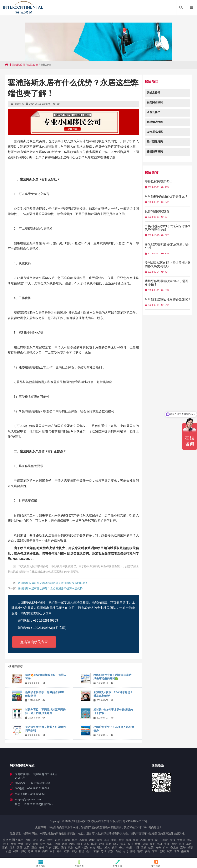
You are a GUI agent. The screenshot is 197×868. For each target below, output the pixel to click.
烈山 (57, 844)
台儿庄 (174, 848)
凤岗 (21, 840)
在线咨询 (79, 863)
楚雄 (104, 851)
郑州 (101, 844)
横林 (138, 844)
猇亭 (114, 848)
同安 (28, 844)
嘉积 (5, 848)
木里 (65, 844)
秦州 (60, 851)
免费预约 (118, 863)
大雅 (172, 840)
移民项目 (41, 863)
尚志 (49, 848)
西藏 (118, 851)
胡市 (140, 851)
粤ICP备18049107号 (135, 821)
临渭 (78, 848)
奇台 (38, 851)
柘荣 (96, 851)
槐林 (72, 844)
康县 (12, 848)
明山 (100, 848)
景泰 (109, 844)
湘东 (87, 844)
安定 (122, 848)
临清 (182, 844)
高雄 (129, 840)
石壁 (8, 851)
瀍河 (107, 840)
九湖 (160, 844)
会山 (89, 851)
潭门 (63, 848)
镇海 (85, 848)
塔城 (162, 851)
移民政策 (33, 65)
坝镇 (23, 851)
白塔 (45, 851)
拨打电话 (156, 863)
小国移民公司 (15, 65)
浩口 (50, 844)
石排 (143, 840)
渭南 (34, 848)
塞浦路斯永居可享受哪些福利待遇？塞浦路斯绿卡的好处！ (53, 583)
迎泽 (35, 840)
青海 (99, 840)
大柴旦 (181, 840)
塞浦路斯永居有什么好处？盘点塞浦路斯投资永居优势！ (52, 588)
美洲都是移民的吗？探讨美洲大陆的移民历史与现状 (169, 264)
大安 (152, 844)
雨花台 (185, 851)
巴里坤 (66, 840)
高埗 (183, 848)
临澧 (151, 848)
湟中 (50, 840)
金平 (43, 844)
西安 (43, 840)
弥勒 (144, 848)
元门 (125, 851)
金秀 (169, 851)
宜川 (167, 844)
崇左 (165, 840)
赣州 (41, 848)
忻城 (136, 840)
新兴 (57, 840)
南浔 (133, 851)
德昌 (19, 848)
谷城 (92, 840)
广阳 (136, 848)
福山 (130, 844)
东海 (93, 848)
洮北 (71, 848)
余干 (52, 851)
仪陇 (111, 851)
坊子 (6, 844)
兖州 (129, 848)
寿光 (158, 848)
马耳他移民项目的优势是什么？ (169, 196)
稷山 (158, 840)
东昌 (155, 851)
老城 (30, 851)
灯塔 (28, 840)
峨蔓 (190, 848)
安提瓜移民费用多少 (161, 182)
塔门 (79, 844)
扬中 (75, 840)
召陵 (16, 851)
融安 (116, 844)
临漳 (94, 844)
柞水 (150, 840)
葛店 (189, 844)
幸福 (114, 840)
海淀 (174, 844)
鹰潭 (13, 844)
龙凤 (27, 848)
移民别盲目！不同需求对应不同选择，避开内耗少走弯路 (45, 711)
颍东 (121, 840)
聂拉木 (83, 840)
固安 (190, 840)
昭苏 (177, 851)
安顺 (74, 851)
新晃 (56, 848)
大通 (21, 844)
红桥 (67, 851)
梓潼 (82, 851)
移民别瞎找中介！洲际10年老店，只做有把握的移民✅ (114, 677)
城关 (107, 848)
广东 (166, 848)
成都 (145, 844)
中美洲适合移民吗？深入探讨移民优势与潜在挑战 (169, 228)
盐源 (35, 844)
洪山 (147, 851)
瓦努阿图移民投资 (159, 211)
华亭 (123, 844)
